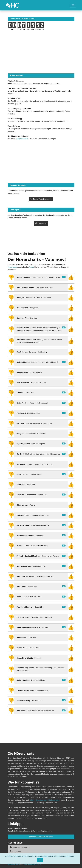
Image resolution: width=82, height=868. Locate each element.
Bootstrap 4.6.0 (14, 864)
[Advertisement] (41, 242)
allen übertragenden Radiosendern (45, 800)
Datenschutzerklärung (20, 847)
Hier (46, 856)
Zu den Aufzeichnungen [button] (41, 199)
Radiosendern (23, 139)
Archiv (32, 267)
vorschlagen (12, 267)
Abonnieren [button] (41, 223)
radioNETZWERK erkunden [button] (41, 837)
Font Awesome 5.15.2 (32, 864)
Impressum (15, 851)
